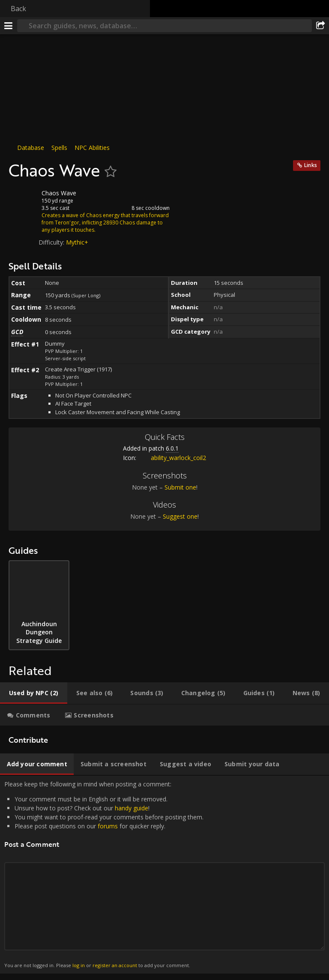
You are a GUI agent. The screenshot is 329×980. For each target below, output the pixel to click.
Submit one (180, 487)
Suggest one (180, 516)
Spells (59, 148)
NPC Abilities (92, 148)
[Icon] (23, 200)
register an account (115, 965)
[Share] (320, 26)
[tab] (34, 693)
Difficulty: (52, 242)
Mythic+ (77, 242)
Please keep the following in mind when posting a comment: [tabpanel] (164, 875)
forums (108, 826)
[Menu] (9, 26)
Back (18, 9)
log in (79, 965)
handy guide (132, 808)
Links (311, 165)
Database (31, 148)
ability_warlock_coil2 (172, 458)
